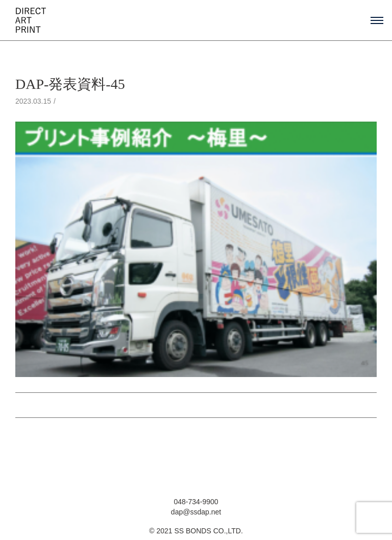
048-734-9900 (196, 502)
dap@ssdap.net (196, 512)
